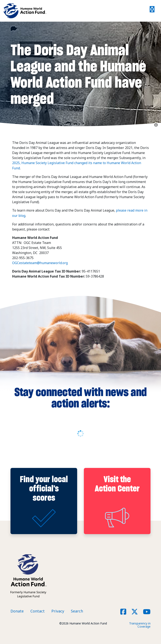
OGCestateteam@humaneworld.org (40, 262)
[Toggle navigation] (152, 11)
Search (77, 610)
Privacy (58, 610)
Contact (38, 610)
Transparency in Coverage (140, 624)
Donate (17, 610)
